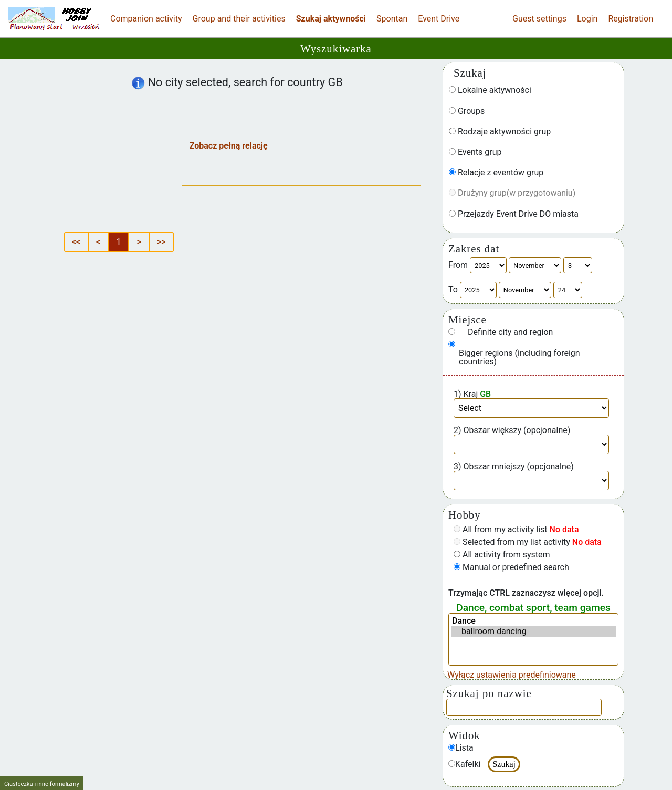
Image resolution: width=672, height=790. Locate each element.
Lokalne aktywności (490, 90)
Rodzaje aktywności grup (500, 132)
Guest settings (539, 19)
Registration (631, 19)
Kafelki (465, 764)
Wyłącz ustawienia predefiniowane (512, 675)
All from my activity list (516, 530)
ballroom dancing (533, 631)
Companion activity (146, 19)
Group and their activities (239, 19)
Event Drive (439, 19)
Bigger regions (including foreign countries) (519, 357)
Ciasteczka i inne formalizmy (42, 784)
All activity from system (502, 555)
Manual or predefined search (511, 567)
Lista (461, 748)
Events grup (475, 152)
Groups (467, 111)
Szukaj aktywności (331, 19)
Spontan (392, 19)
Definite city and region (510, 332)
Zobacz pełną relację (229, 146)
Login (587, 19)
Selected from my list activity (528, 542)
